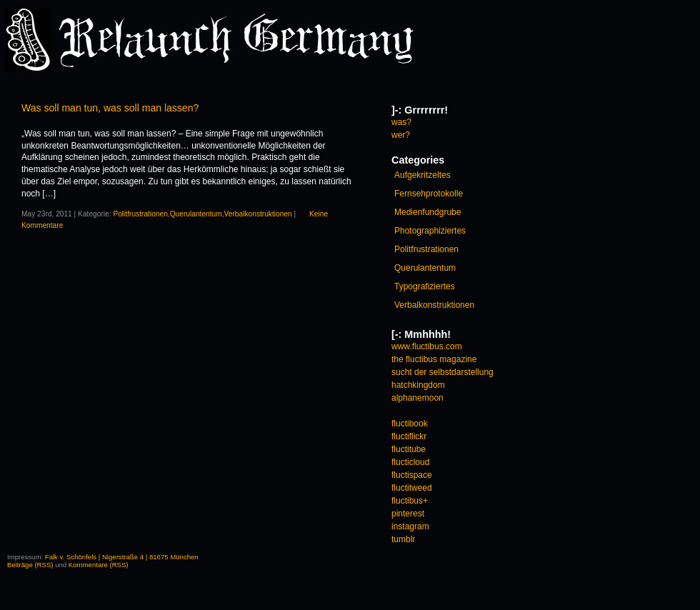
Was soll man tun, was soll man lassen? (110, 108)
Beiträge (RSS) (30, 565)
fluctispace (412, 475)
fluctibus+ (410, 501)
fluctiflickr (409, 436)
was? (401, 122)
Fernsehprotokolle (429, 194)
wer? (401, 135)
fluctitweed (412, 488)
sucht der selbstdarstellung (442, 372)
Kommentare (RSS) (99, 565)
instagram (410, 526)
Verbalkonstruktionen (258, 214)
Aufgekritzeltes (422, 175)
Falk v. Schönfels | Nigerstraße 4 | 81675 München (122, 557)
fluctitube (409, 449)
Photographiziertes (430, 231)
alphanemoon (417, 398)
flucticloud (410, 462)
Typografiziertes (425, 286)
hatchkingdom (418, 385)
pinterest (408, 514)
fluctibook (410, 424)
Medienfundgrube (427, 212)
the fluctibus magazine (434, 359)
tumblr (403, 539)
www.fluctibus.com (427, 346)
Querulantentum (196, 214)
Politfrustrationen (140, 214)
